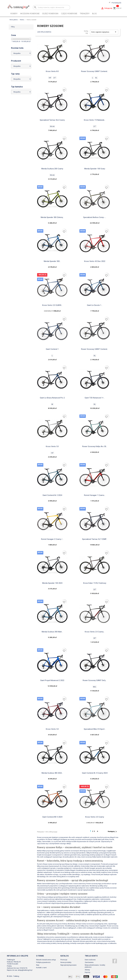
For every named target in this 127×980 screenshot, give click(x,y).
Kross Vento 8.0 (52, 71)
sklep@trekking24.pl (25, 970)
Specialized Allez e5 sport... (95, 729)
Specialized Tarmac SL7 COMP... (95, 539)
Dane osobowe (90, 960)
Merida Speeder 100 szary (95, 169)
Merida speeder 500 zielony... (52, 217)
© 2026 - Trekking (13, 976)
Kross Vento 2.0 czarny (95, 817)
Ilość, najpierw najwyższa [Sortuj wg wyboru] (104, 32)
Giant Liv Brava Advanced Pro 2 (52, 398)
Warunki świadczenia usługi (46, 960)
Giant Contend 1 (52, 349)
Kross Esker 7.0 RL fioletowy (95, 583)
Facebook (115, 961)
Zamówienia (89, 962)
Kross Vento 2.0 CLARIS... (52, 305)
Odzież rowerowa (50, 14)
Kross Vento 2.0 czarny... (95, 632)
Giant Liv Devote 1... (95, 305)
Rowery (14, 14)
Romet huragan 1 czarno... (95, 495)
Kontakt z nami (41, 968)
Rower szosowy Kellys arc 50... (95, 446)
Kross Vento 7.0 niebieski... (95, 120)
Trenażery (85, 14)
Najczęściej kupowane (68, 965)
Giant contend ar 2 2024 (52, 495)
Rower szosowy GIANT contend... (95, 349)
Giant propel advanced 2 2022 (52, 680)
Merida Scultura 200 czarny (52, 169)
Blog (94, 14)
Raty (38, 965)
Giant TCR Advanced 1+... (95, 398)
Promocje (64, 960)
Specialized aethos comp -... (95, 217)
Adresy (87, 970)
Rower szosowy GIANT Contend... (95, 71)
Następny (113, 832)
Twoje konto (91, 956)
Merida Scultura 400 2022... (52, 773)
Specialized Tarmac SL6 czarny (52, 120)
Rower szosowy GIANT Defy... (95, 680)
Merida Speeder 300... (52, 261)
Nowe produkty (66, 962)
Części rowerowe (69, 14)
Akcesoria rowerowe (30, 14)
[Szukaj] (51, 7)
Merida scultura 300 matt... (52, 632)
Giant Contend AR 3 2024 (52, 817)
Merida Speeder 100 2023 (52, 583)
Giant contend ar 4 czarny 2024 (95, 773)
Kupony (87, 972)
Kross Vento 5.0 (52, 446)
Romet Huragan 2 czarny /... (52, 539)
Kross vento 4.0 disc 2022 (95, 261)
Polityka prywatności (43, 962)
